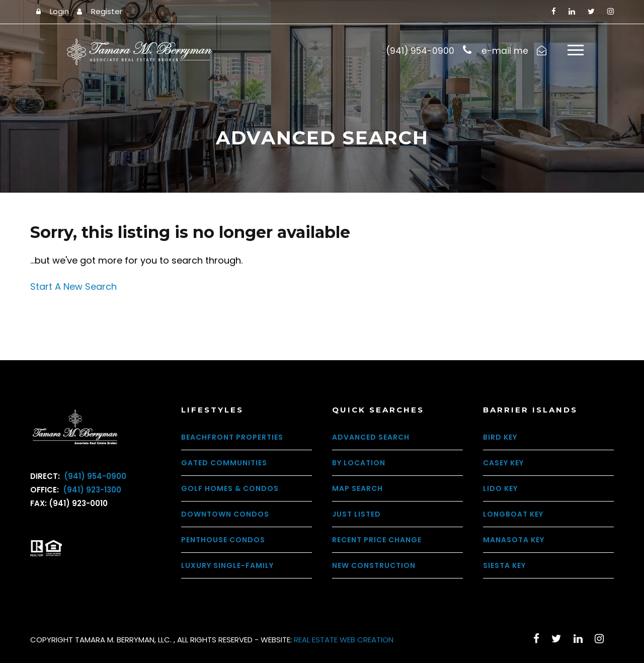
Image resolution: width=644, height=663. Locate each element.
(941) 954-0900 (94, 476)
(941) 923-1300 (91, 490)
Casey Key (503, 463)
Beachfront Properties (232, 437)
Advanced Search (371, 437)
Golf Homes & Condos (230, 488)
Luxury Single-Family (227, 565)
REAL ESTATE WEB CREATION (344, 640)
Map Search (357, 488)
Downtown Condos (225, 514)
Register (107, 11)
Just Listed (356, 514)
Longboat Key (513, 514)
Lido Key (500, 488)
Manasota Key (514, 540)
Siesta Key (504, 565)
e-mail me (505, 51)
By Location (359, 463)
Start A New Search (73, 286)
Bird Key (500, 437)
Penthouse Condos (223, 540)
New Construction (374, 565)
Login (59, 11)
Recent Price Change (377, 540)
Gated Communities (224, 463)
